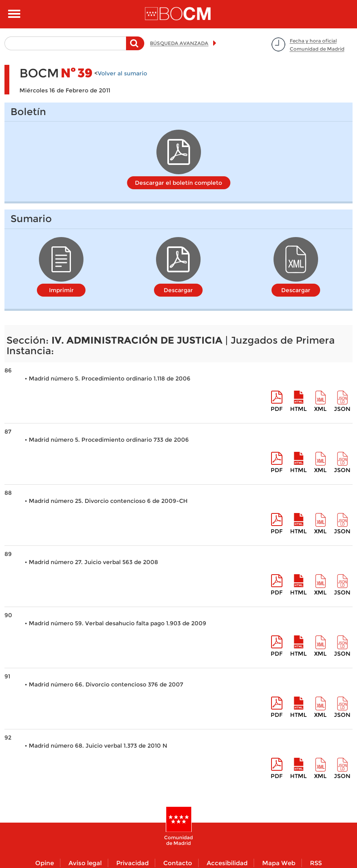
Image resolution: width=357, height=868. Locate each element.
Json (342, 409)
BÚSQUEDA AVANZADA (179, 43)
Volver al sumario (122, 73)
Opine (45, 863)
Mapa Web (279, 863)
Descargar (178, 290)
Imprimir (61, 290)
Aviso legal (85, 863)
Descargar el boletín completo (178, 183)
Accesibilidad (227, 863)
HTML (298, 409)
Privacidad (133, 863)
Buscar (135, 47)
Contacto (178, 863)
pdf (277, 409)
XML (320, 409)
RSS (316, 863)
